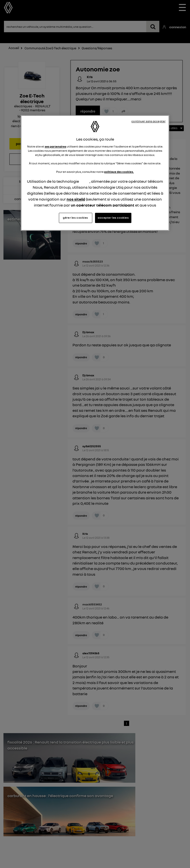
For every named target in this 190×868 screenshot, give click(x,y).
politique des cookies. (119, 172)
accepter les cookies (113, 218)
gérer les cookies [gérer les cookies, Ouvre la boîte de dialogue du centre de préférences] (75, 218)
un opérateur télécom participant (103, 205)
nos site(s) (76, 199)
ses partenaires (56, 147)
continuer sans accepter (148, 121)
